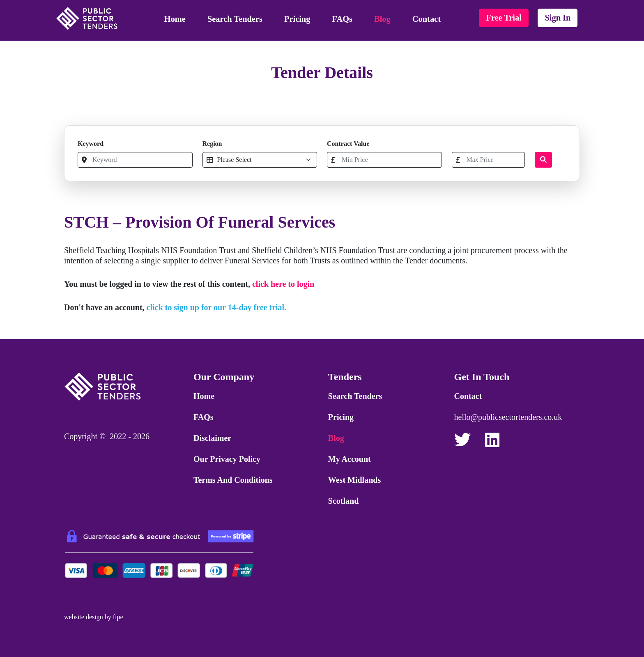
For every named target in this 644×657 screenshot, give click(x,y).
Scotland (343, 501)
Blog (382, 19)
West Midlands (354, 480)
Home (175, 19)
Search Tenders (235, 19)
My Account (350, 459)
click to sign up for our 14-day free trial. (217, 307)
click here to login (283, 284)
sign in (558, 18)
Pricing (297, 19)
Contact (427, 19)
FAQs (342, 19)
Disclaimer (212, 438)
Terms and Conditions (233, 480)
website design (84, 617)
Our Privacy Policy (227, 459)
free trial (504, 18)
